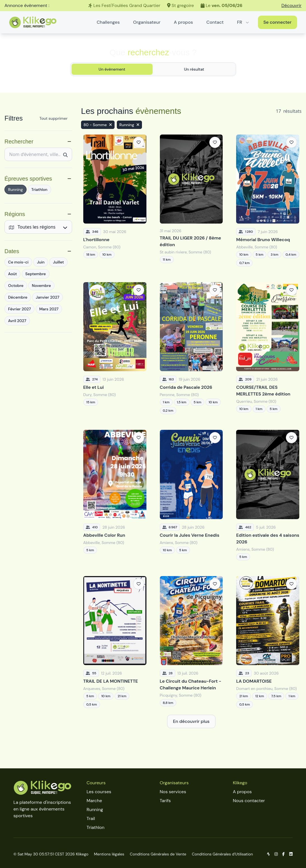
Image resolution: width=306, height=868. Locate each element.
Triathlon (96, 827)
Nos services (173, 792)
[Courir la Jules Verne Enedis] (191, 495)
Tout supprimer (54, 118)
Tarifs (165, 801)
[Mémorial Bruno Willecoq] (268, 201)
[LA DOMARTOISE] (268, 642)
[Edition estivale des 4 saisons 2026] (268, 495)
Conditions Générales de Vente (158, 854)
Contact (215, 22)
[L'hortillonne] (115, 201)
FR (243, 22)
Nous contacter (249, 801)
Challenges (108, 22)
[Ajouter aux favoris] (139, 142)
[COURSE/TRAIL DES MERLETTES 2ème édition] (268, 348)
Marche (94, 801)
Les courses (99, 792)
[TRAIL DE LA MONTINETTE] (115, 642)
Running (95, 810)
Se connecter (278, 22)
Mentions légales (109, 854)
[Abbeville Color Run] (115, 495)
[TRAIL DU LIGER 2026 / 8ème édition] (191, 201)
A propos (183, 22)
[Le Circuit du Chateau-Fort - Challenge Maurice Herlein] (191, 642)
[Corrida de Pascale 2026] (191, 348)
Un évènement (112, 69)
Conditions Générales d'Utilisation (222, 854)
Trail (91, 818)
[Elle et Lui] (115, 348)
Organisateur (147, 22)
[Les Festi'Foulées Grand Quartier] (153, 6)
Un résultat (194, 69)
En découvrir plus (191, 721)
